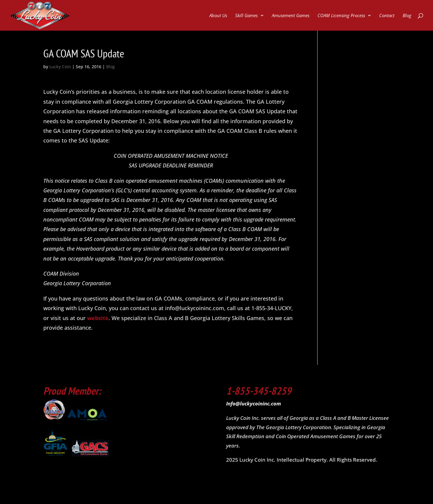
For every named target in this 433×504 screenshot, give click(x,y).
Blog (407, 16)
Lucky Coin (60, 67)
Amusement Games (291, 16)
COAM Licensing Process (341, 16)
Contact (387, 16)
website (98, 318)
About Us (218, 16)
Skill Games (246, 16)
